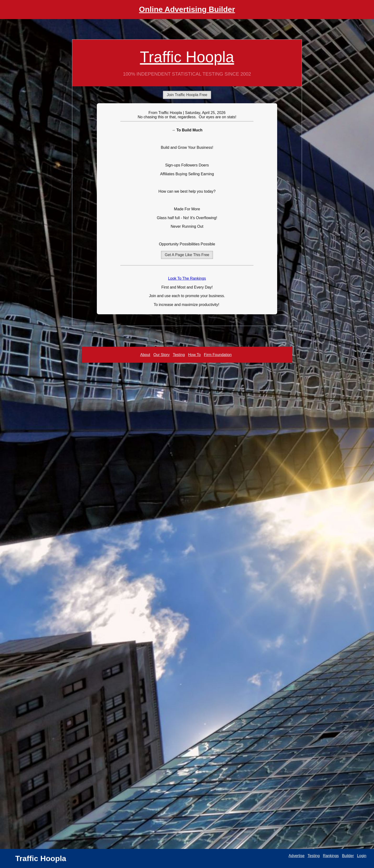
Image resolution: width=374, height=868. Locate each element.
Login (362, 856)
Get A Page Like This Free (187, 255)
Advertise (297, 856)
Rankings (331, 856)
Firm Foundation (218, 355)
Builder (348, 856)
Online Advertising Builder (187, 9)
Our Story (161, 355)
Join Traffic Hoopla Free (187, 95)
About (145, 355)
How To (194, 355)
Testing (179, 355)
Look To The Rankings (187, 278)
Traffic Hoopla (187, 57)
